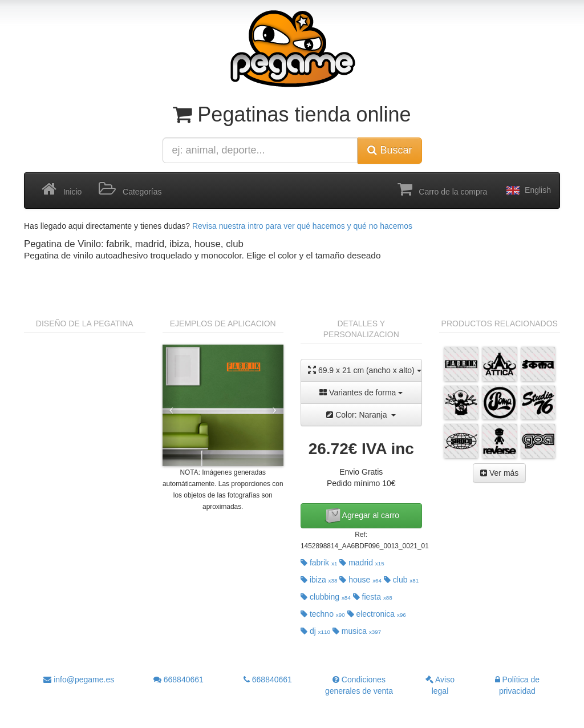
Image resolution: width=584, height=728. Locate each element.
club (401, 580)
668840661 (179, 680)
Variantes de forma (361, 393)
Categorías (130, 189)
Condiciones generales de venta (359, 685)
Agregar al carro (362, 516)
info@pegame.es (79, 680)
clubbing (326, 597)
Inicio (62, 189)
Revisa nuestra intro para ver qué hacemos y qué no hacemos (302, 226)
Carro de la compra (443, 189)
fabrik (319, 563)
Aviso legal (440, 685)
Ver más (499, 473)
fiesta (373, 597)
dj (315, 631)
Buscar (390, 150)
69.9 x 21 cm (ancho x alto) (365, 370)
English (528, 191)
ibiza (319, 580)
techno (323, 614)
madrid (362, 563)
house (360, 580)
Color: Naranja (361, 415)
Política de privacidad (517, 685)
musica (357, 631)
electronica (377, 614)
